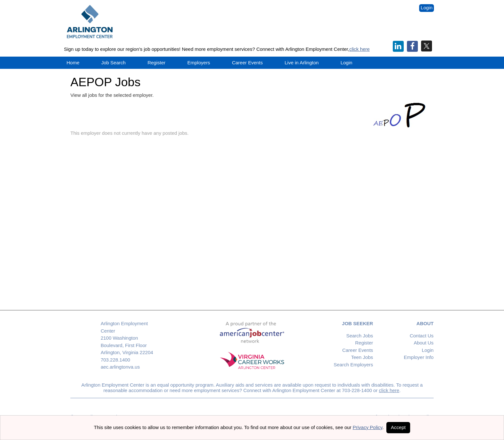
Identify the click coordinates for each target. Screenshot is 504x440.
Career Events (358, 350)
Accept (398, 427)
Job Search (113, 63)
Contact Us (422, 336)
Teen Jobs (362, 357)
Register (157, 63)
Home (73, 63)
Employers (199, 63)
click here (360, 49)
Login (427, 8)
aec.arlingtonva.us (120, 367)
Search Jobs (360, 336)
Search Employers (353, 365)
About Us (424, 343)
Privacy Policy (367, 427)
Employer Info (419, 357)
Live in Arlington (302, 63)
